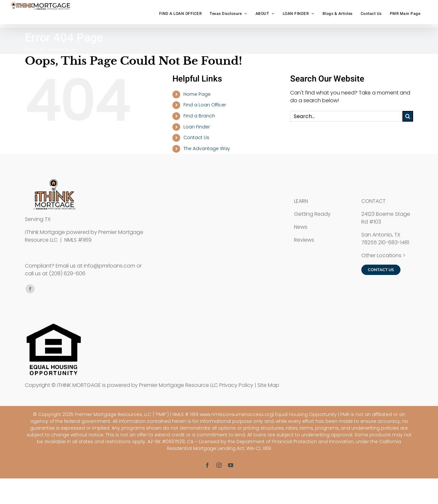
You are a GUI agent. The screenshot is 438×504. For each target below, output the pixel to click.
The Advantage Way (207, 148)
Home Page (197, 94)
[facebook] (30, 289)
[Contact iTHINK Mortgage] (381, 270)
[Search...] (346, 116)
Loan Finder (197, 127)
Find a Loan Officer (205, 105)
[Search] (408, 116)
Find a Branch (199, 116)
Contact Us (196, 137)
